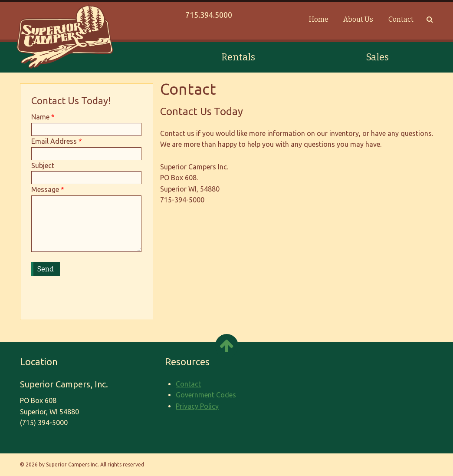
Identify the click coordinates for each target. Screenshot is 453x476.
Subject (43, 165)
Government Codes (206, 395)
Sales (377, 57)
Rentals (238, 57)
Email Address (54, 141)
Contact (401, 19)
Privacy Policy (197, 406)
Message (45, 189)
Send (46, 269)
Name (40, 117)
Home (319, 19)
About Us (358, 19)
